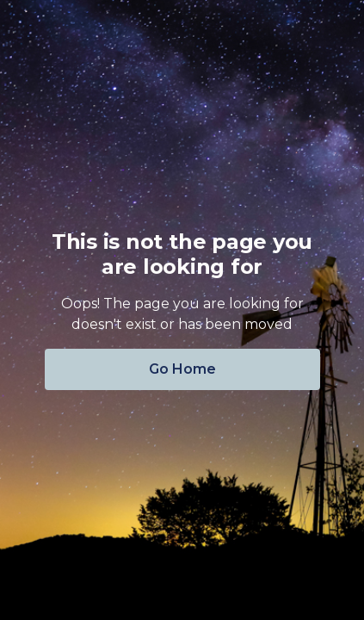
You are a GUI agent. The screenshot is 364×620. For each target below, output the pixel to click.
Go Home (182, 369)
